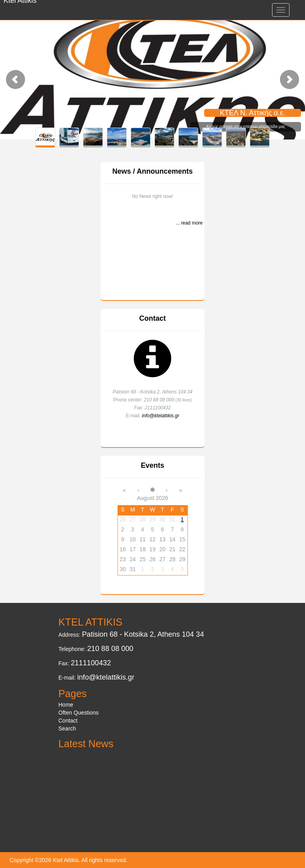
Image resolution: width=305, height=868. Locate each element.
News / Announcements (152, 171)
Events (152, 465)
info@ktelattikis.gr (160, 416)
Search (67, 728)
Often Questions (78, 713)
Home (66, 705)
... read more (189, 223)
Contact (153, 318)
